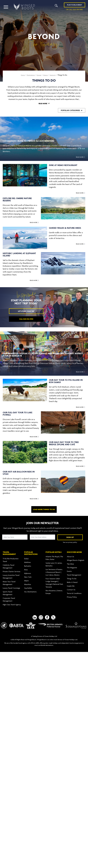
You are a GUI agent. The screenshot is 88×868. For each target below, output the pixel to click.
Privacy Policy (72, 596)
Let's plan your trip (26, 311)
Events (69, 570)
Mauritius (28, 583)
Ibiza (26, 568)
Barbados (28, 565)
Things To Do (72, 577)
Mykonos (28, 572)
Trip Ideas (70, 562)
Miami (26, 579)
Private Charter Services (12, 570)
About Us (70, 555)
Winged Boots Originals (76, 559)
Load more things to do (44, 509)
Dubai (26, 557)
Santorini (54, 75)
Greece (46, 75)
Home (21, 75)
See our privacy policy (70, 542)
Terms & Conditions (74, 592)
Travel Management (74, 574)
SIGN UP (70, 537)
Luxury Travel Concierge (11, 587)
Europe (39, 75)
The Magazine (72, 566)
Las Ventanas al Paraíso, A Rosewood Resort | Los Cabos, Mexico (54, 571)
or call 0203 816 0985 (74, 10)
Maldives (27, 561)
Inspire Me (71, 585)
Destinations (30, 75)
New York (28, 576)
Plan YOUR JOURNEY (75, 5)
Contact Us (71, 588)
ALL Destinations (30, 590)
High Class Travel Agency (12, 603)
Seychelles (28, 587)
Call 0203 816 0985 (26, 319)
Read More (43, 103)
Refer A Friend (72, 581)
